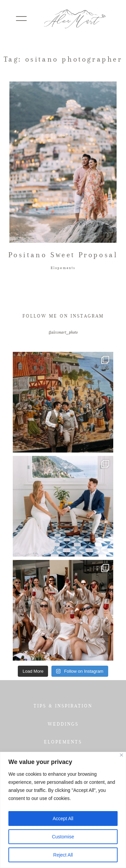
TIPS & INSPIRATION (63, 706)
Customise (63, 837)
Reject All (63, 855)
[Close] (121, 755)
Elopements (63, 268)
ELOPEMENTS (63, 742)
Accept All (63, 819)
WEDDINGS (63, 724)
